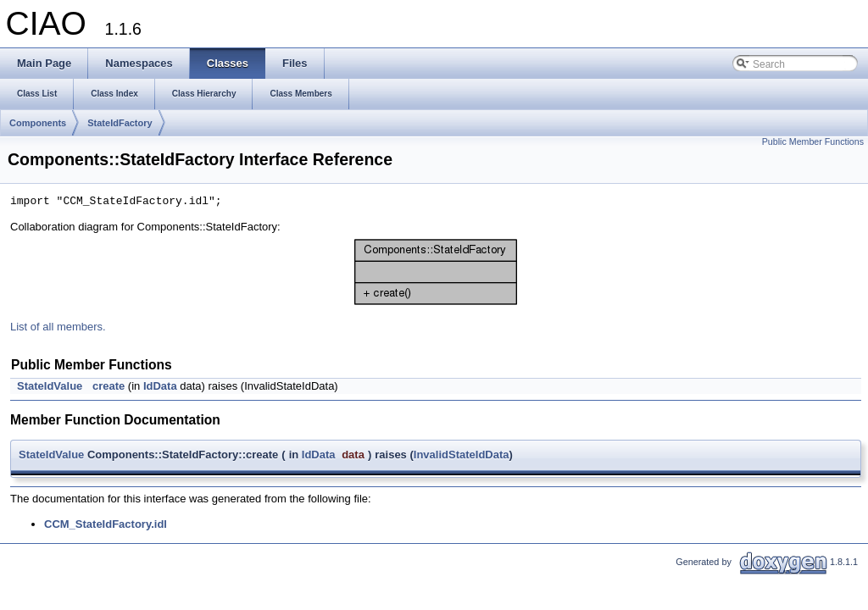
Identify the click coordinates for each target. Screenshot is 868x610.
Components (38, 123)
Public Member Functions (813, 141)
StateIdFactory (120, 123)
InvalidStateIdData (462, 455)
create (108, 386)
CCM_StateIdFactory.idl (106, 524)
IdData (160, 386)
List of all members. (58, 327)
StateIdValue (50, 386)
